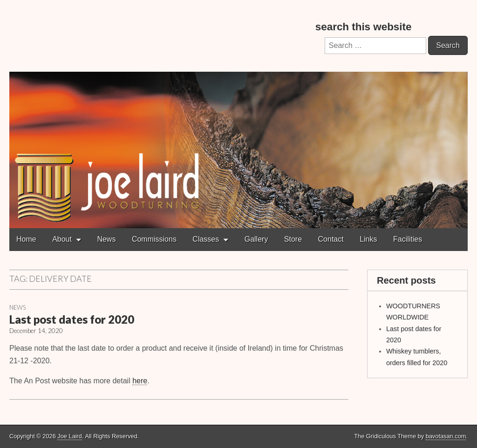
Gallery (256, 239)
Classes (206, 239)
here (140, 381)
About (62, 239)
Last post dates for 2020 (72, 319)
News (106, 239)
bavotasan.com (446, 436)
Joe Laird (70, 436)
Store (293, 239)
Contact (331, 239)
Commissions (154, 239)
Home (26, 239)
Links (368, 239)
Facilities (408, 239)
